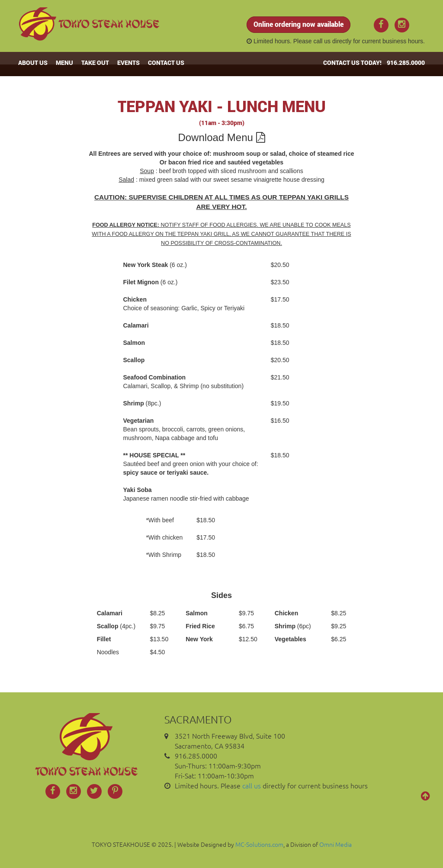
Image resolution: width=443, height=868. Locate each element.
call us (322, 41)
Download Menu (221, 137)
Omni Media (335, 844)
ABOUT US (33, 63)
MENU (64, 63)
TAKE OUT (95, 63)
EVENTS (128, 63)
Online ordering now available (299, 24)
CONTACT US (166, 63)
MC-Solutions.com (259, 844)
